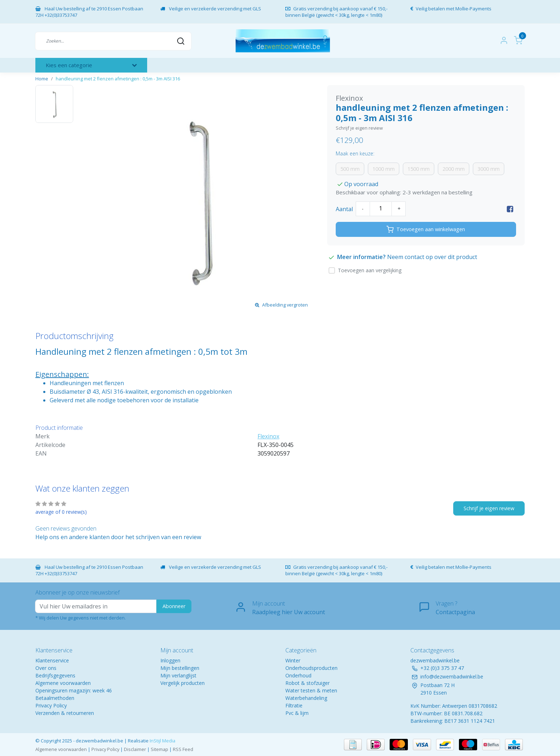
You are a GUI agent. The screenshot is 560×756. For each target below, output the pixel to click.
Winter (293, 660)
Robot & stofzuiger (307, 683)
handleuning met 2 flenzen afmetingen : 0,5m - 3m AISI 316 (118, 79)
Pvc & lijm (297, 713)
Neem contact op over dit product (432, 257)
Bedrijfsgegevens (55, 675)
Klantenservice (52, 660)
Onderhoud (298, 675)
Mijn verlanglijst (178, 675)
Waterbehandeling (306, 698)
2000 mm (454, 169)
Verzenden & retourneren (65, 713)
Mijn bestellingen (180, 668)
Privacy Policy (51, 705)
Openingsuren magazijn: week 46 (74, 690)
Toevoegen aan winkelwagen (426, 229)
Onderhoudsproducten (311, 668)
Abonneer (174, 606)
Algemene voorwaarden (63, 683)
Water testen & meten (311, 690)
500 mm (350, 169)
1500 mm (419, 169)
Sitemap (159, 749)
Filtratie (294, 705)
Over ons (46, 668)
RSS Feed (183, 749)
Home (42, 79)
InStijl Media (162, 741)
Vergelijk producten (182, 683)
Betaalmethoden (55, 698)
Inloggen (170, 660)
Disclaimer (135, 749)
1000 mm (384, 169)
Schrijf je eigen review (359, 128)
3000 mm (489, 169)
